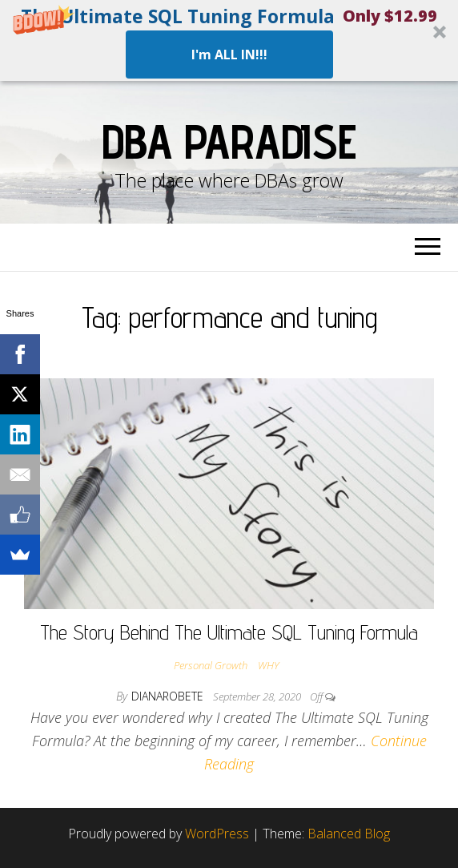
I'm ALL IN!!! (229, 55)
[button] (229, 40)
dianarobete (169, 696)
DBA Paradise (229, 141)
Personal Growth (211, 665)
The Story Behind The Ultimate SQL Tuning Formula (229, 632)
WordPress (217, 834)
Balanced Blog (349, 834)
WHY (268, 665)
